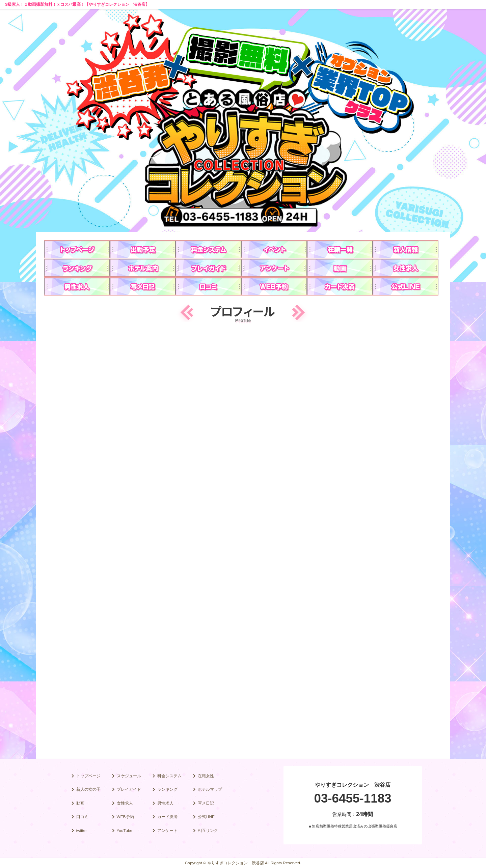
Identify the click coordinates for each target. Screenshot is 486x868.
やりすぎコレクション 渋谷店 (353, 785)
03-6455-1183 (353, 798)
